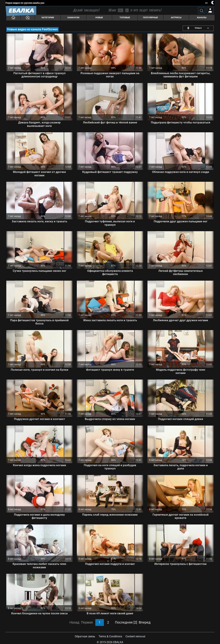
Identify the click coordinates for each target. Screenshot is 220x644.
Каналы (202, 17)
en (206, 3)
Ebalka (118, 642)
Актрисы (176, 17)
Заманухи (73, 17)
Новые (99, 17)
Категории (48, 17)
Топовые (125, 17)
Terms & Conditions (110, 636)
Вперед (145, 622)
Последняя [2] (126, 622)
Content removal (135, 636)
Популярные (150, 17)
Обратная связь (85, 636)
